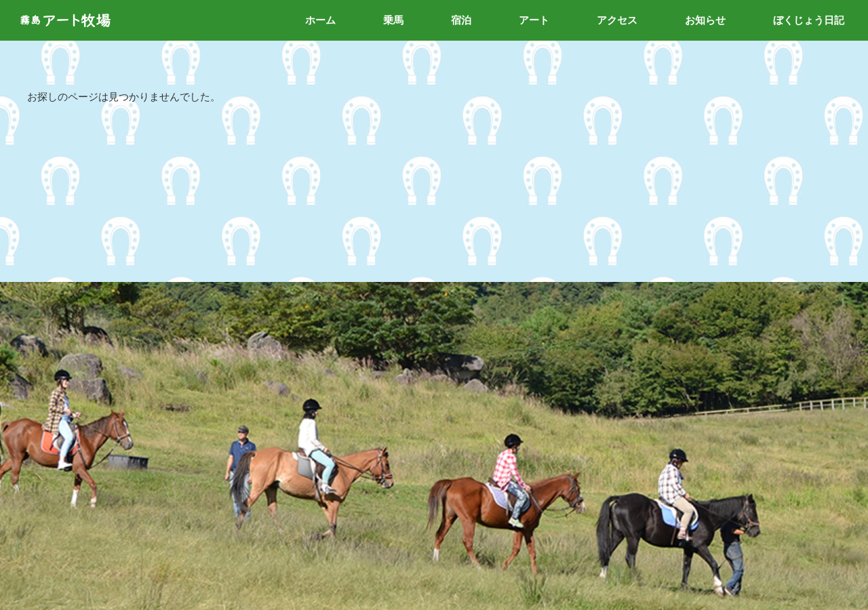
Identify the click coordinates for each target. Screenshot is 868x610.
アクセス (617, 20)
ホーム (320, 20)
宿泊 (461, 20)
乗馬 (393, 20)
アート (534, 20)
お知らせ (705, 20)
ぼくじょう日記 (809, 20)
